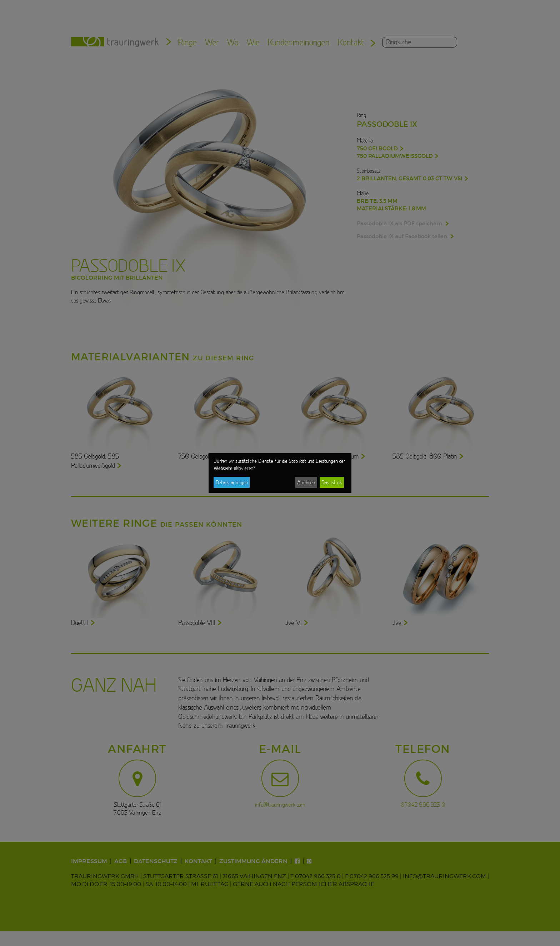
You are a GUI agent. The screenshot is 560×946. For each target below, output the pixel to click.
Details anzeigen (232, 482)
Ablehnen (306, 482)
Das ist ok (332, 482)
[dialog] (280, 473)
